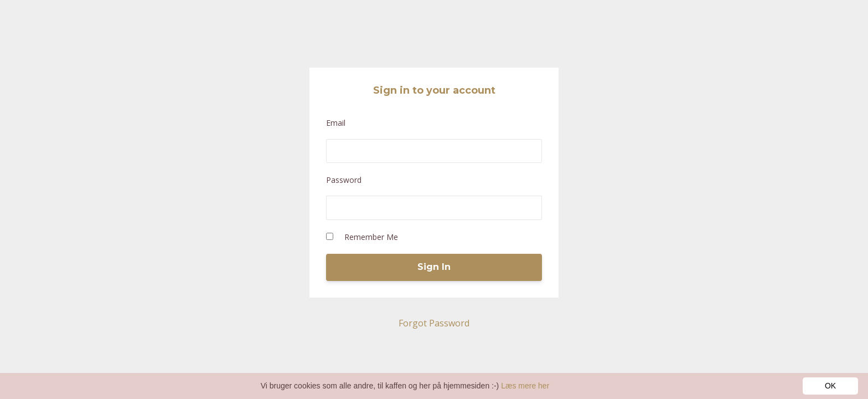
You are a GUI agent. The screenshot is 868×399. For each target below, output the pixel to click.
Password (344, 180)
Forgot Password (434, 323)
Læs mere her (525, 386)
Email (336, 123)
